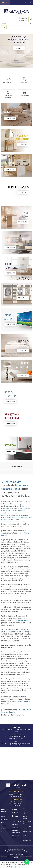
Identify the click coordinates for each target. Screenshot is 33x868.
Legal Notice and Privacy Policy (16, 849)
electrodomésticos (8, 522)
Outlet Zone (4, 820)
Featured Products (17, 467)
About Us (4, 826)
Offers (3, 817)
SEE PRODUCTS (10, 118)
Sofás (25, 836)
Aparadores (26, 809)
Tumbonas (15, 827)
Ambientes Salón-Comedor (16, 831)
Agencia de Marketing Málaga (20, 851)
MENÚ (4, 28)
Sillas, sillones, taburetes (27, 827)
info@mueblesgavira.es (20, 867)
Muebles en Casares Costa (16, 487)
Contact (3, 829)
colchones (19, 515)
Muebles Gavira (11, 482)
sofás (9, 506)
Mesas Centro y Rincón (27, 822)
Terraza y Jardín (16, 821)
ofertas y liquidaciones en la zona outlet (14, 632)
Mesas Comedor (26, 818)
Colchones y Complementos (27, 840)
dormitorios (5, 513)
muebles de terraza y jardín (15, 517)
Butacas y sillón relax (27, 832)
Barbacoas (15, 824)
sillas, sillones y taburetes (16, 511)
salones (21, 506)
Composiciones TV (27, 813)
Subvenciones (5, 832)
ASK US (19, 48)
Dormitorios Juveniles (15, 836)
